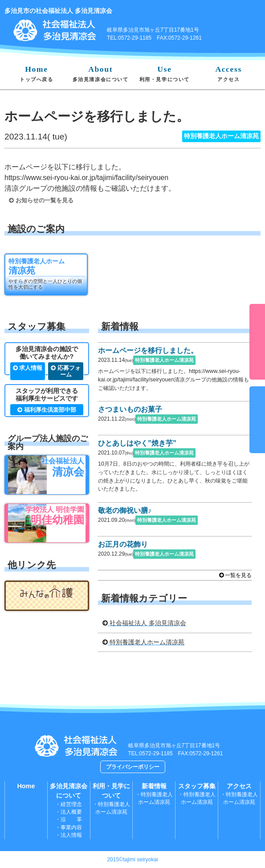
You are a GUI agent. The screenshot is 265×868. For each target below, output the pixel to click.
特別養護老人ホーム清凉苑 (143, 642)
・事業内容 (69, 827)
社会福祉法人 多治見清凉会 (144, 623)
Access (228, 73)
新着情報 (154, 786)
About (101, 73)
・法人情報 (69, 835)
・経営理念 (69, 804)
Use (165, 73)
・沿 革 (69, 819)
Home (37, 73)
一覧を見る (235, 575)
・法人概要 (69, 812)
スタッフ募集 (197, 786)
